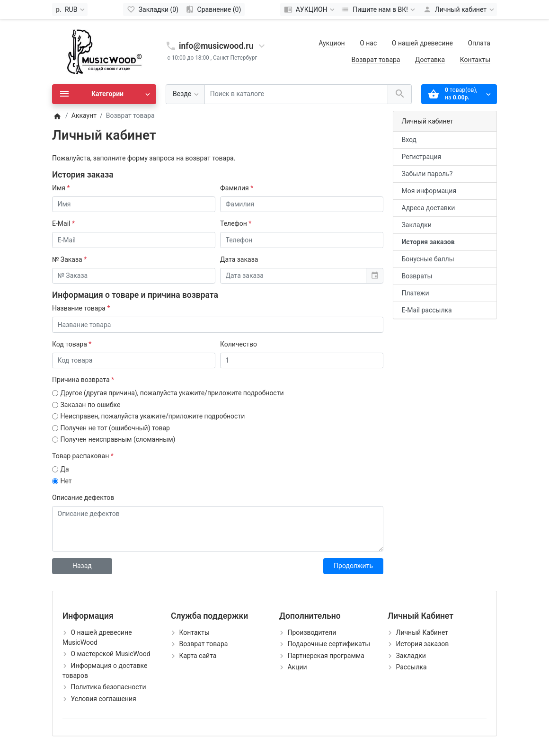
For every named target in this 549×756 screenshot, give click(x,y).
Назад (82, 566)
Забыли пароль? (427, 174)
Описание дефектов (83, 498)
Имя (59, 188)
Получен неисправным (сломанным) (118, 439)
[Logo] (104, 51)
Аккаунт (84, 116)
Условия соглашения (103, 699)
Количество (239, 344)
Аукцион (332, 43)
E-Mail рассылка (427, 310)
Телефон (234, 223)
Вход (409, 140)
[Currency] (70, 9)
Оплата (479, 43)
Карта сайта (198, 656)
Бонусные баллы (428, 259)
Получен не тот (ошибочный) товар (115, 428)
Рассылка (411, 667)
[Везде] (185, 94)
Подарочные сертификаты (329, 644)
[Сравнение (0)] (213, 9)
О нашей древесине (422, 43)
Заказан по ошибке (91, 405)
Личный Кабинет (422, 632)
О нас (368, 43)
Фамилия (235, 188)
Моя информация (429, 191)
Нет (66, 481)
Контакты (475, 60)
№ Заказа (67, 259)
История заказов (422, 644)
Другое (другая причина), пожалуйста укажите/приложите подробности (172, 393)
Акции (297, 667)
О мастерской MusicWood (110, 654)
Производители (312, 632)
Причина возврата (81, 380)
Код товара (70, 344)
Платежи (416, 293)
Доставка (430, 60)
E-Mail (61, 223)
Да (65, 469)
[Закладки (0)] (153, 9)
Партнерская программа (326, 656)
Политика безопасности (108, 687)
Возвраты (417, 276)
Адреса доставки (429, 208)
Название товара (79, 308)
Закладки (417, 225)
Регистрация (422, 157)
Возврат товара (376, 60)
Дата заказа (239, 259)
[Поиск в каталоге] (296, 94)
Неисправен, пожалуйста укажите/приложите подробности (153, 416)
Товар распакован (80, 456)
